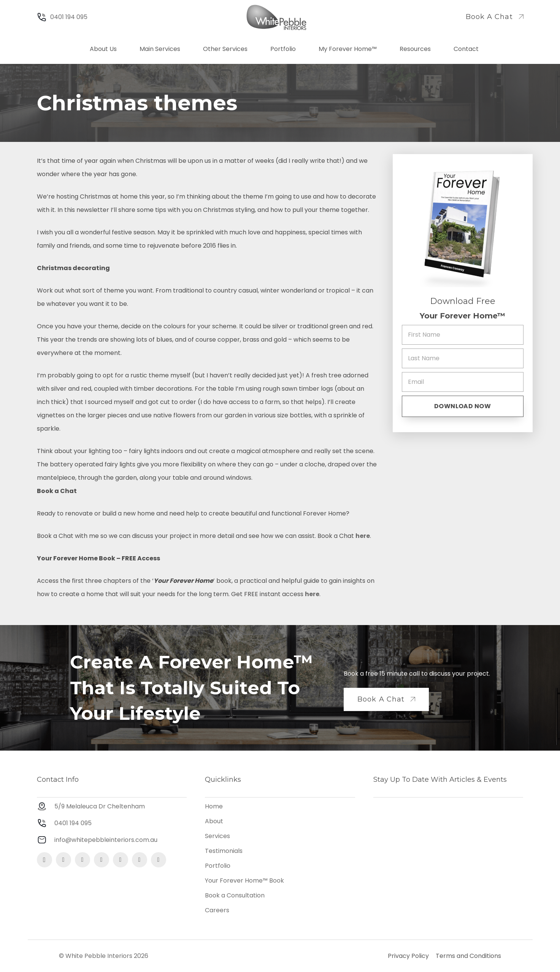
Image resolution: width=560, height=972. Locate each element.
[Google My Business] (102, 860)
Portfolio (218, 866)
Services (217, 836)
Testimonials (224, 851)
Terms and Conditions (468, 956)
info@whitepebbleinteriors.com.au (106, 840)
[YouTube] (140, 860)
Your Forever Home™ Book (244, 881)
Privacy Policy (408, 956)
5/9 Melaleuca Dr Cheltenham (100, 806)
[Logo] (276, 17)
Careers (217, 910)
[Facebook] (63, 860)
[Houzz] (159, 860)
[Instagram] (44, 860)
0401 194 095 (73, 823)
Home (214, 806)
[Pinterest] (82, 860)
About (214, 821)
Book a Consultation (235, 895)
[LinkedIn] (121, 860)
